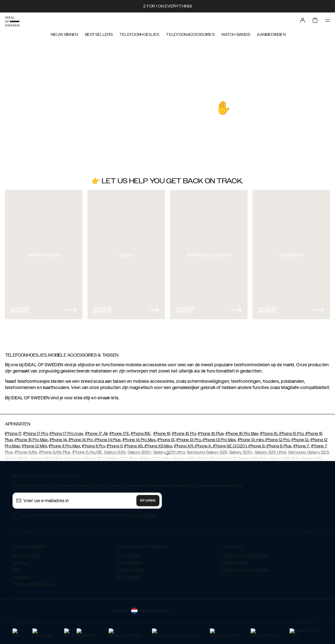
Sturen (148, 501)
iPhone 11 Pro (94, 446)
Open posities (130, 570)
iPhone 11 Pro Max (65, 446)
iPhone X (203, 446)
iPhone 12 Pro (277, 440)
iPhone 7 (301, 446)
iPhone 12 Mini (34, 446)
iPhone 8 (256, 446)
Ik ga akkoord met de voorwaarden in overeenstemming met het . (88, 515)
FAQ (16, 570)
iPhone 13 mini (251, 440)
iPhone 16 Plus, (211, 434)
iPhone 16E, (141, 434)
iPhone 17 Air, (97, 434)
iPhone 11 (115, 446)
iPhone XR (184, 446)
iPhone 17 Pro (35, 434)
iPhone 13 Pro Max (219, 440)
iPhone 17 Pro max (66, 434)
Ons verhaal (128, 555)
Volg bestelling (26, 555)
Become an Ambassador (246, 570)
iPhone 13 (166, 440)
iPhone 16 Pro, (185, 434)
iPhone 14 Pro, (81, 440)
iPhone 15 (269, 434)
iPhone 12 (300, 440)
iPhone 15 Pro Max (31, 440)
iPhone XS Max (158, 446)
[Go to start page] (12, 22)
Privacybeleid (235, 563)
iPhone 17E (119, 434)
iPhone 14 (58, 440)
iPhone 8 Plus (278, 446)
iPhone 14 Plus (107, 440)
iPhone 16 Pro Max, (243, 434)
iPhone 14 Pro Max (139, 440)
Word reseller (129, 577)
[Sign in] (303, 20)
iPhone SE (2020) (229, 446)
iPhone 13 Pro (189, 440)
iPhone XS (134, 446)
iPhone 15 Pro (291, 434)
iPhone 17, (14, 434)
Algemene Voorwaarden (245, 555)
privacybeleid (143, 515)
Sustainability (130, 563)
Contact (20, 563)
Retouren (21, 577)
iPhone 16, (162, 434)
